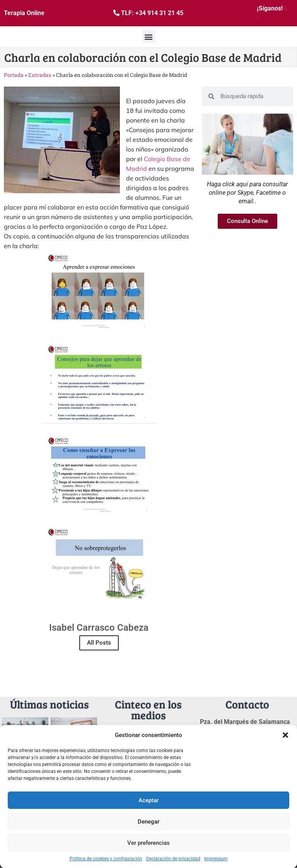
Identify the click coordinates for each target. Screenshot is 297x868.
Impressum (216, 859)
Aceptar (148, 800)
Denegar (148, 822)
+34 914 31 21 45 (159, 13)
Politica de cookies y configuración (106, 859)
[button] (285, 735)
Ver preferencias (148, 843)
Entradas (40, 75)
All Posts (99, 643)
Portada (14, 75)
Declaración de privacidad (173, 859)
